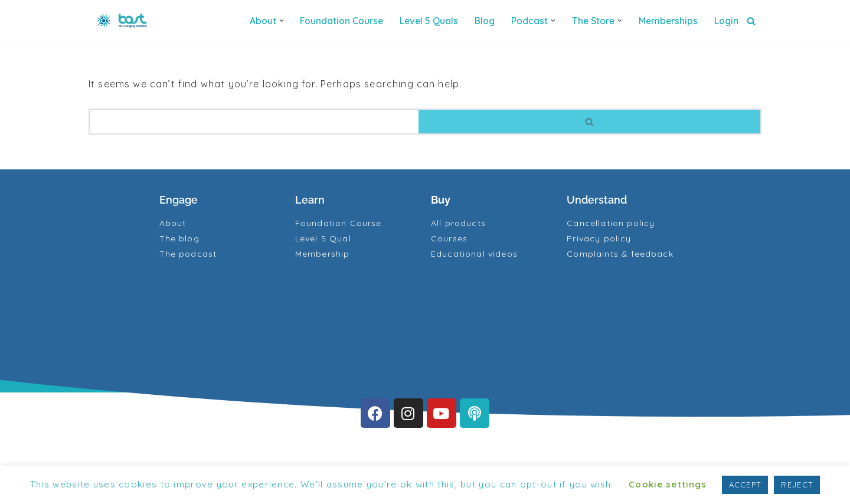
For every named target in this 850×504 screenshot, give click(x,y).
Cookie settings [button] (668, 484)
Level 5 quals (429, 21)
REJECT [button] (797, 485)
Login (726, 21)
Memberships (668, 21)
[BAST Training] (124, 21)
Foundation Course (341, 21)
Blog (485, 21)
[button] (282, 21)
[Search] (751, 21)
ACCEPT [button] (745, 485)
